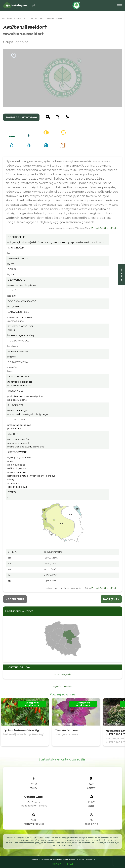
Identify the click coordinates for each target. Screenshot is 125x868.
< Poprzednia (15, 599)
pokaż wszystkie (62, 674)
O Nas (70, 864)
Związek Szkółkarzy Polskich (105, 228)
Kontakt (57, 864)
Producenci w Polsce (19, 611)
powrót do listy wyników (21, 117)
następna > (111, 599)
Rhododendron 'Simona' (34, 806)
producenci (121, 274)
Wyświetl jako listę (62, 686)
